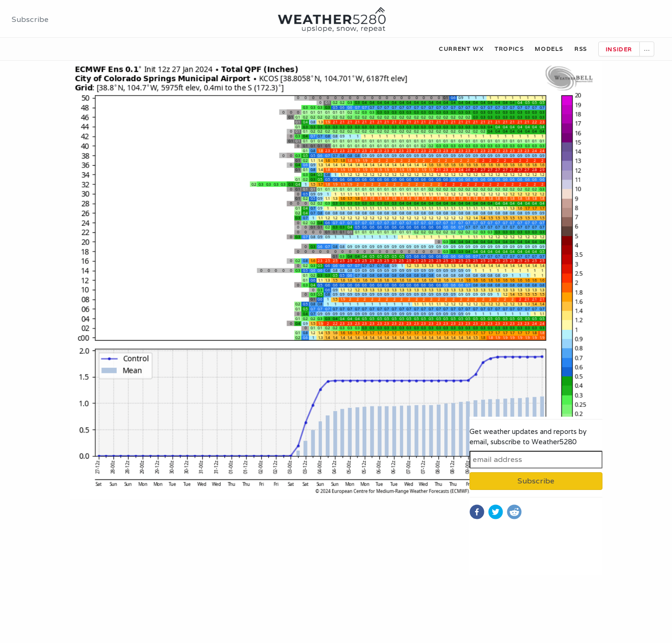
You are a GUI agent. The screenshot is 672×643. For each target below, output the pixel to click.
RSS (581, 49)
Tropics (509, 49)
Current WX (461, 49)
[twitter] (496, 512)
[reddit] (514, 512)
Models (549, 49)
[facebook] (477, 512)
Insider (619, 49)
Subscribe (30, 19)
